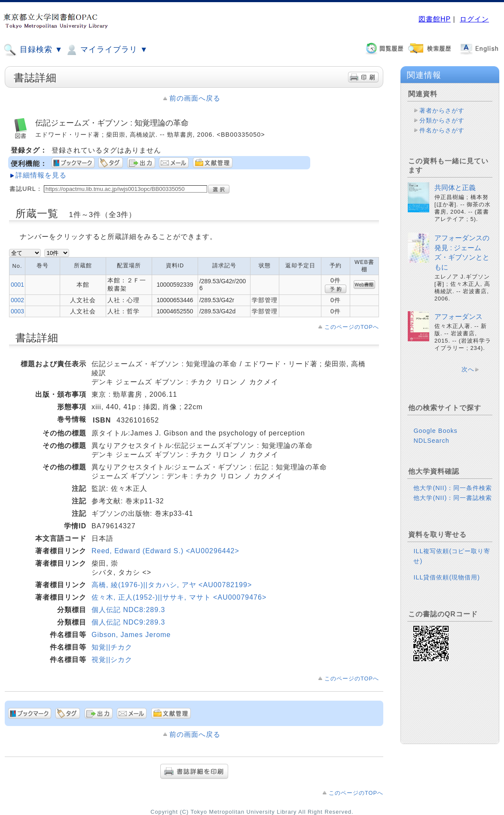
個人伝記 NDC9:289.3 (128, 622)
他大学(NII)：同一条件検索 (453, 488)
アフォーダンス (458, 317)
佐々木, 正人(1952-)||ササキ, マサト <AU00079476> (179, 597)
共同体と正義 (455, 188)
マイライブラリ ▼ (106, 50)
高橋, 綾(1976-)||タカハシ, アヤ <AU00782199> (172, 585)
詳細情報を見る (41, 175)
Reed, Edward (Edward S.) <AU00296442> (165, 551)
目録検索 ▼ (33, 50)
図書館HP (435, 19)
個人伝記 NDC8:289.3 (128, 610)
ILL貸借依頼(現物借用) (447, 577)
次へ (468, 369)
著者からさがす (442, 110)
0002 (17, 300)
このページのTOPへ (352, 327)
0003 (17, 311)
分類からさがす (442, 120)
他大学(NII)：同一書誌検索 (453, 498)
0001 (17, 285)
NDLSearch (431, 441)
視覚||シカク (112, 660)
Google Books (435, 431)
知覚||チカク (112, 647)
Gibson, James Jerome (131, 635)
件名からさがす (442, 130)
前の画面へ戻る (195, 98)
